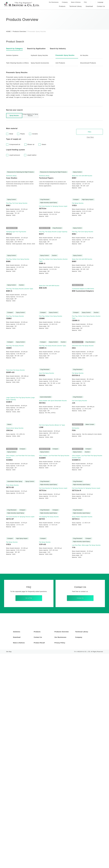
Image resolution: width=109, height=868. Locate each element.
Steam (45, 155)
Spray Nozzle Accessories (40, 65)
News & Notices (76, 2)
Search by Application (37, 49)
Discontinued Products (89, 65)
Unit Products (61, 65)
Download (17, 852)
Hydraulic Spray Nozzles (40, 55)
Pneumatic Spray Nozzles (66, 55)
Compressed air (15, 155)
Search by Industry (60, 49)
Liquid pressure (15, 166)
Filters (90, 143)
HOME (8, 31)
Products (37, 846)
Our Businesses (54, 2)
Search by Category (15, 49)
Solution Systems (13, 55)
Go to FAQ (29, 810)
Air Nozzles (84, 55)
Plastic (23, 145)
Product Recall (40, 857)
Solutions (17, 846)
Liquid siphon (33, 166)
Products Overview (20, 31)
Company (65, 2)
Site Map (9, 866)
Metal (11, 145)
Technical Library (82, 846)
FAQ (85, 2)
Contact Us (80, 810)
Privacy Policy (60, 857)
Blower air (32, 155)
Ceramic (36, 145)
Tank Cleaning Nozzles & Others (15, 64)
